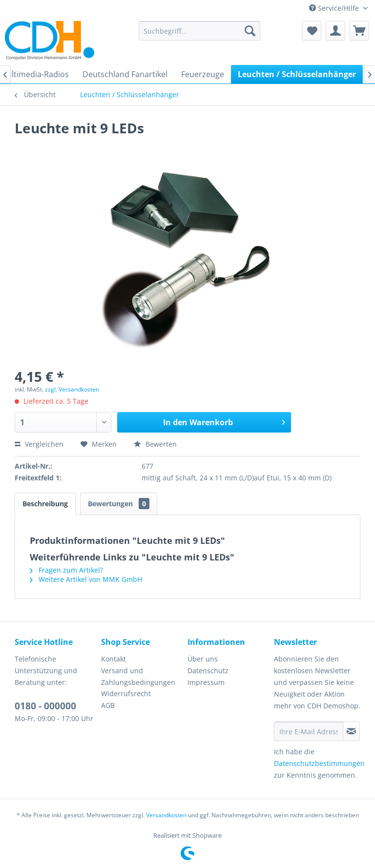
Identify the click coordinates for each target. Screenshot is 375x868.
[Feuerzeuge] (203, 74)
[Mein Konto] (335, 31)
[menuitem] (200, 31)
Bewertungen (119, 504)
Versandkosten (166, 815)
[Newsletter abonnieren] (351, 731)
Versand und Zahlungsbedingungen (138, 676)
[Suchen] (250, 31)
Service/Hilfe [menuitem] (335, 8)
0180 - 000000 (45, 706)
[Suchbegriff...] (200, 31)
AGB (108, 705)
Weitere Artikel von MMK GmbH (86, 579)
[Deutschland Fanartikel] (125, 74)
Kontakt (114, 659)
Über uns (203, 659)
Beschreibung (45, 504)
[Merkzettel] (312, 31)
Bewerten (155, 444)
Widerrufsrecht (126, 693)
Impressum (206, 682)
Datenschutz (208, 671)
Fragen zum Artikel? (66, 570)
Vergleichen (39, 444)
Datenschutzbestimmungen (319, 763)
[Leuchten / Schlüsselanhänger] (297, 74)
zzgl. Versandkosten (72, 389)
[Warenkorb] (359, 31)
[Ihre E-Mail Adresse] (309, 731)
